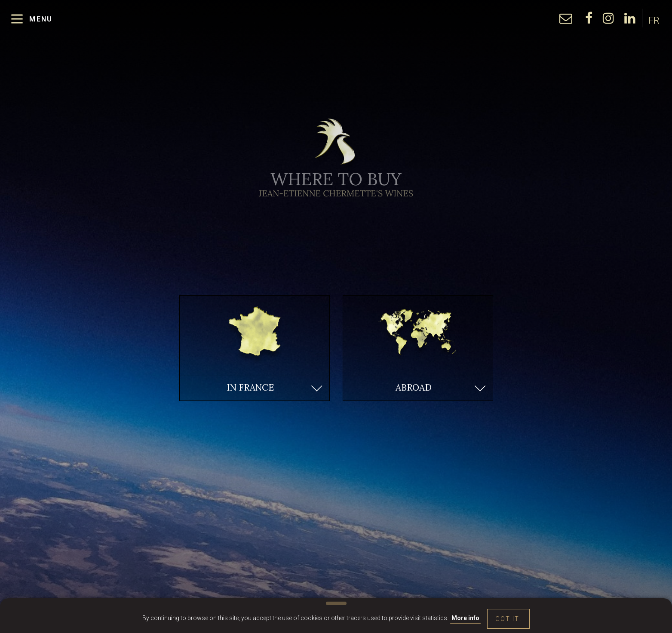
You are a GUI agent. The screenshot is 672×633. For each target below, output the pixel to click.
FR (654, 23)
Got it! (509, 619)
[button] (255, 388)
